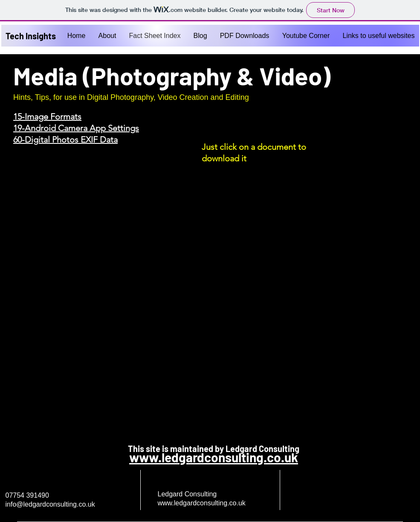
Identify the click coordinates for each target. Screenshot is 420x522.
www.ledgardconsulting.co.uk (214, 457)
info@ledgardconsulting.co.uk (50, 504)
